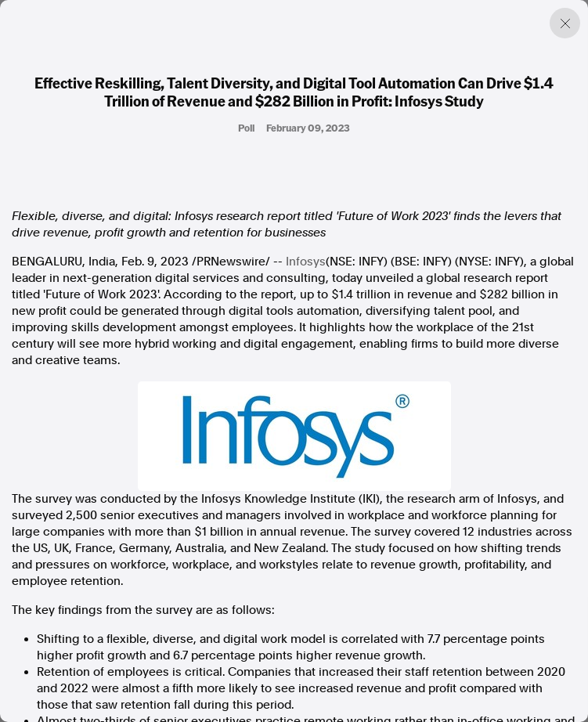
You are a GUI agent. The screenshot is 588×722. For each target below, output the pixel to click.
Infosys (306, 262)
